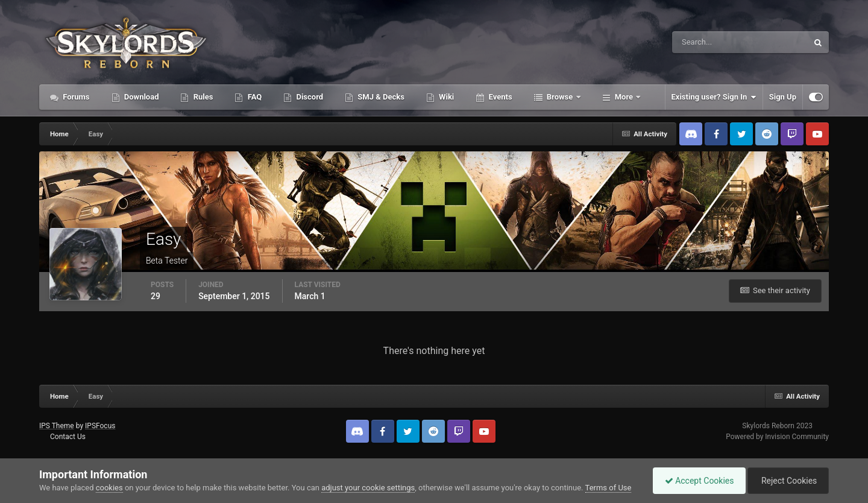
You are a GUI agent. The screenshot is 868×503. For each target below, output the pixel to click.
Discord (309, 97)
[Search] (703, 42)
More (624, 97)
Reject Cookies (787, 481)
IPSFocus (100, 426)
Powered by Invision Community (777, 437)
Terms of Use (609, 488)
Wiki (445, 97)
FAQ (253, 97)
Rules (202, 97)
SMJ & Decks (380, 97)
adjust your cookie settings (368, 488)
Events (499, 97)
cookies (109, 488)
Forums (75, 97)
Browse (560, 97)
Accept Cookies (697, 481)
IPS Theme (57, 426)
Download (141, 97)
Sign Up (783, 97)
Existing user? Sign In (714, 97)
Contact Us (68, 437)
